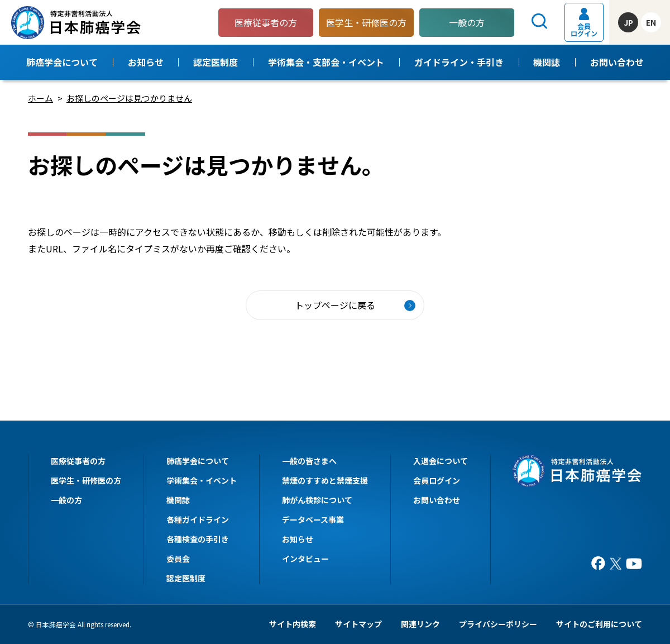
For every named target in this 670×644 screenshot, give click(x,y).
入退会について (441, 461)
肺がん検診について (317, 500)
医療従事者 (266, 22)
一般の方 (467, 22)
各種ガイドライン (198, 519)
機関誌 (547, 62)
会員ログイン (584, 23)
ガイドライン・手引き (459, 62)
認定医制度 (216, 62)
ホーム (40, 98)
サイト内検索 (293, 624)
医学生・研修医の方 (86, 480)
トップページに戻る (335, 305)
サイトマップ (358, 624)
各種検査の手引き (198, 539)
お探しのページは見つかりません (129, 98)
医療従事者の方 (78, 461)
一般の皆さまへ (309, 461)
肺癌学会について (62, 62)
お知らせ (146, 62)
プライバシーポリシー (498, 624)
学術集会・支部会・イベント (326, 62)
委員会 (178, 559)
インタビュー (305, 559)
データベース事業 (313, 519)
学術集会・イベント (202, 480)
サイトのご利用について (599, 624)
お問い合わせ (617, 62)
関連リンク (420, 624)
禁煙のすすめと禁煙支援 (325, 480)
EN (651, 22)
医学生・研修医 (366, 22)
